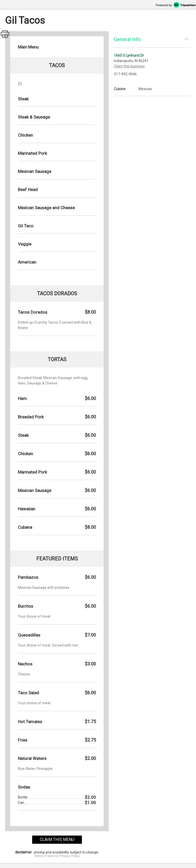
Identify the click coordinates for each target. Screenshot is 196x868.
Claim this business (129, 66)
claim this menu (57, 840)
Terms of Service (46, 856)
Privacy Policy (70, 856)
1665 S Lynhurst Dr (129, 55)
